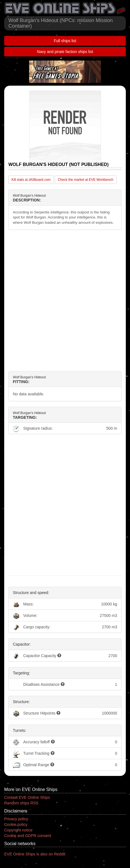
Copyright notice (18, 830)
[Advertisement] (65, 301)
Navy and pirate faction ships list (65, 52)
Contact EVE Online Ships (27, 797)
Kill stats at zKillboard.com (31, 180)
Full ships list (65, 41)
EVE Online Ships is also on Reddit (35, 854)
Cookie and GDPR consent (28, 836)
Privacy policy (16, 819)
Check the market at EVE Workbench (86, 180)
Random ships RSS (21, 803)
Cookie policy (16, 824)
